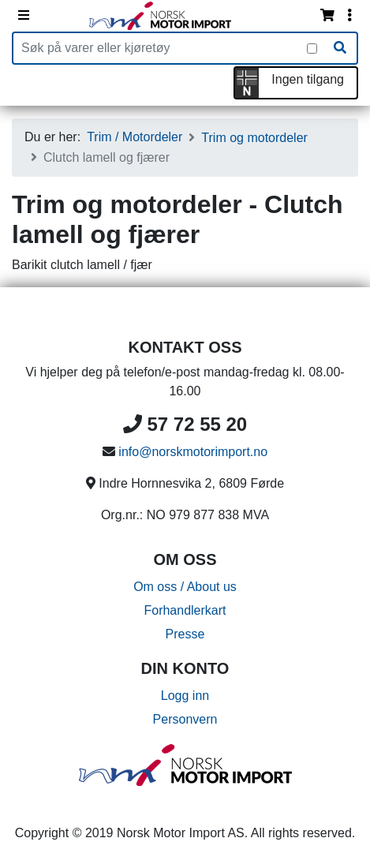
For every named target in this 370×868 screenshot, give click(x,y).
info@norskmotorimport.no (193, 452)
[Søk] (340, 48)
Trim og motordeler (254, 138)
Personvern (185, 719)
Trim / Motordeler (135, 137)
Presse (185, 634)
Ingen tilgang (308, 79)
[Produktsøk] (160, 48)
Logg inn (185, 696)
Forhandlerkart (185, 610)
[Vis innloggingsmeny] (349, 16)
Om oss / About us (185, 587)
